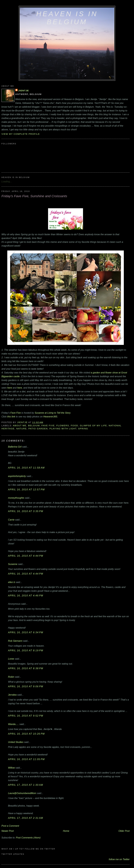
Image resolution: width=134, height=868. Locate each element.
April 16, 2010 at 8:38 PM (26, 668)
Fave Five (16, 413)
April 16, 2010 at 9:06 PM (26, 686)
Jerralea (12, 695)
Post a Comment (10, 826)
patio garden (38, 429)
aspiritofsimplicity (17, 476)
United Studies (16, 742)
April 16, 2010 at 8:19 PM (26, 650)
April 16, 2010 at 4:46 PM (26, 596)
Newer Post (8, 831)
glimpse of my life (93, 425)
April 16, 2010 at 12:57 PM (26, 489)
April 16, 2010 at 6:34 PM (26, 632)
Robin (11, 677)
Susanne (13, 564)
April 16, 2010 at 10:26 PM (26, 734)
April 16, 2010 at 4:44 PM (26, 556)
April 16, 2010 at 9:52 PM (26, 716)
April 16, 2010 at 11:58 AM (26, 468)
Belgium (34, 425)
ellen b (12, 582)
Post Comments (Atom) (28, 838)
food (75, 425)
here (10, 388)
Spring (83, 429)
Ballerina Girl (15, 447)
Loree (11, 659)
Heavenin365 (50, 417)
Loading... (7, 181)
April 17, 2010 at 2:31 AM (26, 818)
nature (22, 429)
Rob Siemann (15, 641)
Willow (11, 768)
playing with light (63, 429)
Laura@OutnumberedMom (22, 793)
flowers (63, 425)
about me (20, 425)
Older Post (124, 831)
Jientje (24, 91)
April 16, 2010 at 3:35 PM (26, 511)
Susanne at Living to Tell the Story (53, 413)
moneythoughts (16, 498)
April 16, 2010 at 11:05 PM (26, 759)
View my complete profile (21, 134)
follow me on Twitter (119, 859)
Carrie (11, 520)
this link (11, 417)
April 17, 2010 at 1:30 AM (26, 785)
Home (66, 831)
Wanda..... (13, 724)
